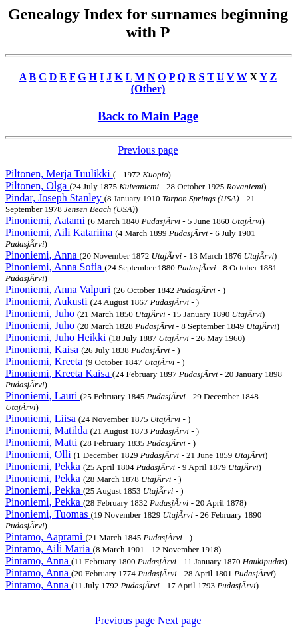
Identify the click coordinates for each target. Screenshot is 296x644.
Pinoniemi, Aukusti (48, 301)
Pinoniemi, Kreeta (45, 361)
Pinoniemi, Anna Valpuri (59, 289)
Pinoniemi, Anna (43, 255)
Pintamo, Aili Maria (49, 549)
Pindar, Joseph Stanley (55, 198)
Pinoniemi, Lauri (43, 396)
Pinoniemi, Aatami (47, 220)
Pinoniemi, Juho (41, 313)
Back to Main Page (148, 116)
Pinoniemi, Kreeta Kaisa (59, 373)
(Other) (148, 89)
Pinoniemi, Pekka (44, 466)
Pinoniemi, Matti (43, 442)
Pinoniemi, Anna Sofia (55, 267)
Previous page (148, 150)
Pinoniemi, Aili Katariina (60, 232)
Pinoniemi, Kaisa (43, 349)
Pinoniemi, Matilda (48, 430)
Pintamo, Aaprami (45, 537)
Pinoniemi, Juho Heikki (57, 337)
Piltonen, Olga (37, 186)
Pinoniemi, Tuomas (48, 514)
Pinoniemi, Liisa (42, 418)
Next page (179, 620)
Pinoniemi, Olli (40, 454)
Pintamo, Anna (38, 561)
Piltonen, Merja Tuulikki (59, 174)
